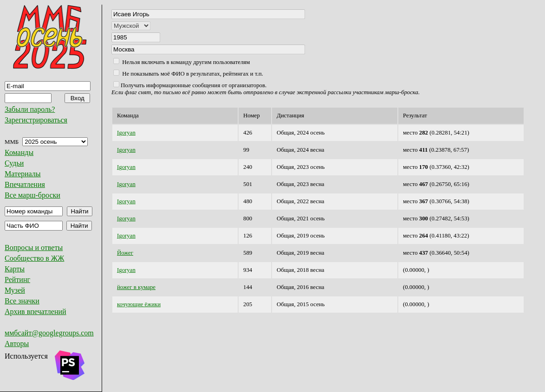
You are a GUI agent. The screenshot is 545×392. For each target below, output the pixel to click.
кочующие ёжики (139, 304)
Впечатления (25, 184)
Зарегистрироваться (36, 120)
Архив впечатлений (36, 312)
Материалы (23, 174)
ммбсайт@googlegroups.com (49, 333)
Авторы (17, 344)
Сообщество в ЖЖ (34, 258)
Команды (19, 152)
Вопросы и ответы (34, 247)
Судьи (14, 163)
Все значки (22, 301)
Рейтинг (17, 280)
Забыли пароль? (30, 109)
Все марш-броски (32, 195)
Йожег (125, 253)
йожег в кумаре (136, 287)
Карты (15, 269)
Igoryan (126, 133)
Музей (15, 290)
